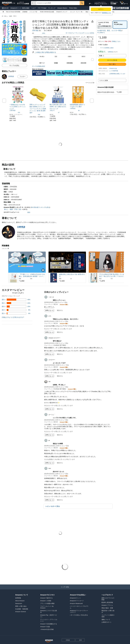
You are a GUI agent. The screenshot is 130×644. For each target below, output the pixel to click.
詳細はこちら (116, 41)
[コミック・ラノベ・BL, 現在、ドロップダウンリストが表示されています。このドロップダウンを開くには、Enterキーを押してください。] (77, 12)
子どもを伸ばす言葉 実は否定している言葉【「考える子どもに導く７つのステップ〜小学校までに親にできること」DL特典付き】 (112, 275)
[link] (18, 107)
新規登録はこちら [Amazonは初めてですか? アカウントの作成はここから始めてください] (107, 13)
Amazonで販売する (46, 598)
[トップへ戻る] (65, 589)
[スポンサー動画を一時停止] (43, 270)
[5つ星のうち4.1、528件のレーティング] (35, 115)
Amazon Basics (62, 8)
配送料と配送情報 (107, 602)
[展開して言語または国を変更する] (92, 4)
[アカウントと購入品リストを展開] (108, 4)
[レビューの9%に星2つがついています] (16, 310)
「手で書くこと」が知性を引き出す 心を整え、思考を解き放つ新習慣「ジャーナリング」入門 (32, 275)
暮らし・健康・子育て (11, 16)
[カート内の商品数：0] (124, 3)
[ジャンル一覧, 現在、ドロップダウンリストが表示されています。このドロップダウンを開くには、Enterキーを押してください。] (34, 12)
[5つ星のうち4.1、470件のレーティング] (15, 112)
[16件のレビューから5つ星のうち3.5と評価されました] (72, 279)
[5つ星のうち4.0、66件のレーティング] (75, 110)
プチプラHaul (42, 8)
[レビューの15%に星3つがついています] (16, 307)
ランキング (52, 8)
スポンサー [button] (5, 248)
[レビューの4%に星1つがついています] (16, 313)
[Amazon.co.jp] (9, 3)
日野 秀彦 (35, 30)
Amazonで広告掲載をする (48, 624)
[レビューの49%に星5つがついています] (16, 300)
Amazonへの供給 (46, 601)
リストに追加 (104, 80)
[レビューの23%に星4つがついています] (16, 303)
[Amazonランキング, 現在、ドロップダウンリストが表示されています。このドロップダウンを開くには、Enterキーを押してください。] (62, 12)
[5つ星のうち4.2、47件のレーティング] (55, 112)
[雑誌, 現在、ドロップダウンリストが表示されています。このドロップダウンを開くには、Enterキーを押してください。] (87, 12)
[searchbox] (58, 3)
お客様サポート (107, 622)
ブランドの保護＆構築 (47, 603)
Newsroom (19, 603)
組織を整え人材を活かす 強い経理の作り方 (72, 275)
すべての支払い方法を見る (79, 615)
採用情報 (18, 598)
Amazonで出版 (45, 627)
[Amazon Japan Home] (49, 641)
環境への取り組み (21, 606)
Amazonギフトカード (77, 601)
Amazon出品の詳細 (47, 629)
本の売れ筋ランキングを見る (40, 207)
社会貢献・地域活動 (22, 609)
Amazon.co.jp (113, 68)
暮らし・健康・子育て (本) (13, 209)
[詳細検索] (25, 12)
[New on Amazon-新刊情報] (13, 12)
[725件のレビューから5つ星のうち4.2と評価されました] (113, 279)
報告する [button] (60, 310)
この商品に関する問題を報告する (44, 52)
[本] (3, 12)
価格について (106, 620)
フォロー (23, 77)
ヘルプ (33, 8)
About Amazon (20, 601)
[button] (23, 3)
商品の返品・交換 (107, 608)
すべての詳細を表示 (39, 66)
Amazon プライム (107, 605)
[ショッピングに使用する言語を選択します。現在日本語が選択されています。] (67, 640)
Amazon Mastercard (76, 603)
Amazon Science (21, 612)
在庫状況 (110, 52)
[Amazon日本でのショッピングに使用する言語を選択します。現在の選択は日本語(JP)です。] (89, 3)
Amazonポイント (20, 8)
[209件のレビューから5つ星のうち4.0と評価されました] (32, 279)
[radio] (104, 25)
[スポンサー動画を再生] (67, 262)
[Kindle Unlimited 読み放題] (47, 12)
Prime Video (73, 8)
